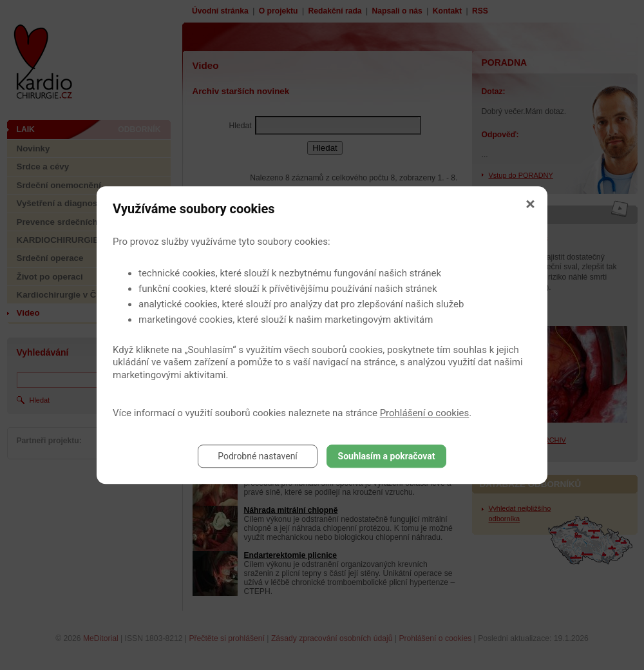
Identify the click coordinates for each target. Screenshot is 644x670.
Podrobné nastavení (258, 456)
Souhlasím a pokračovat (387, 456)
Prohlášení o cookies (425, 413)
